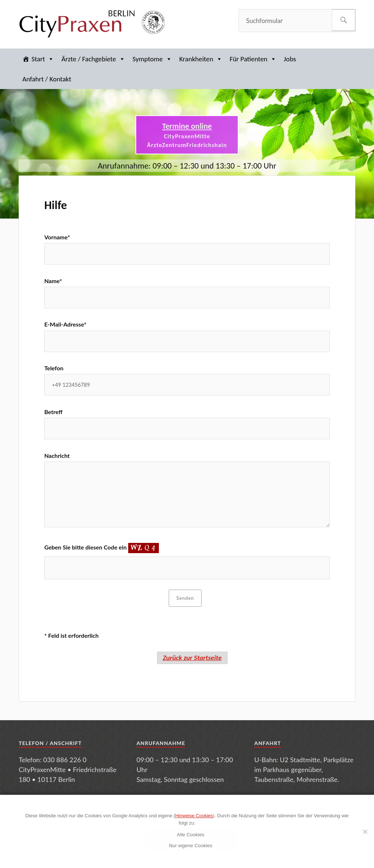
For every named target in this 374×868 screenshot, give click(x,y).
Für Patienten (253, 59)
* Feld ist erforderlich (71, 635)
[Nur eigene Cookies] (365, 832)
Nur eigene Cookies (191, 846)
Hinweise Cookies (194, 816)
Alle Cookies (190, 835)
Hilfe (56, 205)
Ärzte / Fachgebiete (93, 59)
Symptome (152, 59)
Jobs (290, 59)
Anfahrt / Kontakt (47, 79)
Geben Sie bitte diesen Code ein (101, 547)
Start (43, 59)
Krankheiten (201, 59)
